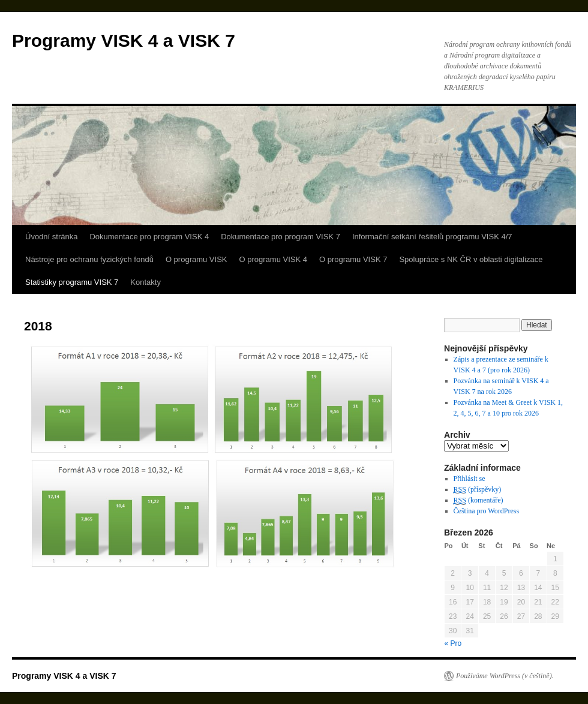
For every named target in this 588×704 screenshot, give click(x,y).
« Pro (453, 643)
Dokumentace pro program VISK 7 (280, 237)
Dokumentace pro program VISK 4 (149, 237)
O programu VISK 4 (273, 259)
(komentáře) (478, 500)
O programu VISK (196, 259)
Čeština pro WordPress (486, 511)
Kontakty (145, 282)
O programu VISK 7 (353, 259)
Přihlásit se (469, 479)
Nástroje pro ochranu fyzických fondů (89, 259)
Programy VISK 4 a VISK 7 (124, 40)
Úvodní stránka (51, 237)
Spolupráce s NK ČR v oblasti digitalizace (471, 259)
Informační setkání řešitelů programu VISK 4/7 (432, 237)
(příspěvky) (478, 490)
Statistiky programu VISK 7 (72, 282)
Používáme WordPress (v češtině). (505, 676)
